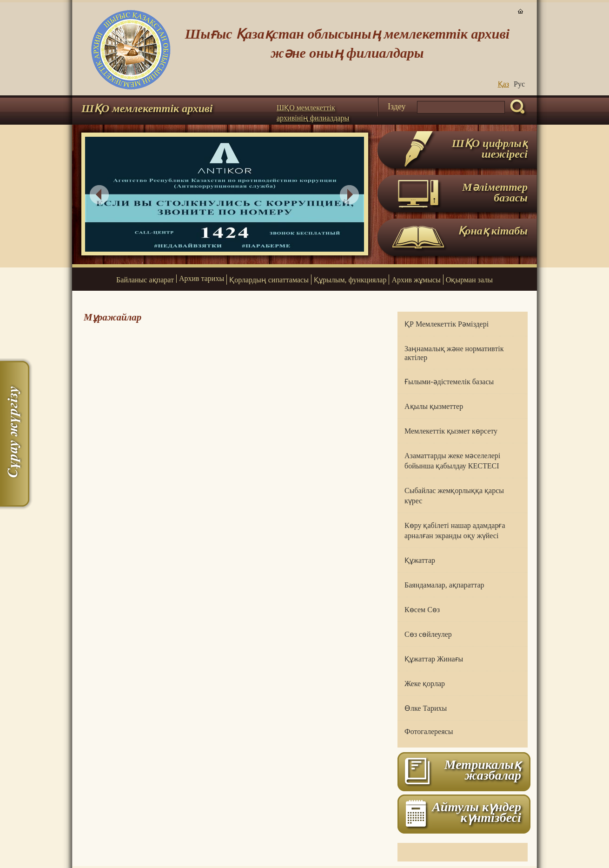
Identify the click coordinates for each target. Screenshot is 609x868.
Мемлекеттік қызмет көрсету (451, 431)
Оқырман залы (469, 280)
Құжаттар (420, 560)
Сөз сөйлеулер (428, 634)
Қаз (503, 84)
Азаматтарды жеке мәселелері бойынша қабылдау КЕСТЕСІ (452, 461)
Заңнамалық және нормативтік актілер (454, 353)
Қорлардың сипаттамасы (269, 280)
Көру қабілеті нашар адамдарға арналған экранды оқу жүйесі (455, 531)
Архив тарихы (202, 278)
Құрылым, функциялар (350, 280)
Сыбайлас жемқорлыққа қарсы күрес (454, 496)
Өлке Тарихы (426, 708)
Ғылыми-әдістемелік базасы (449, 382)
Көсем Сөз (422, 610)
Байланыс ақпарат (145, 280)
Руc (519, 84)
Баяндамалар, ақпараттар (444, 585)
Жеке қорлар (425, 684)
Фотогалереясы (429, 731)
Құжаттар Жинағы (434, 659)
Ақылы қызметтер (434, 406)
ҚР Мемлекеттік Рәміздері (447, 324)
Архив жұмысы (416, 280)
